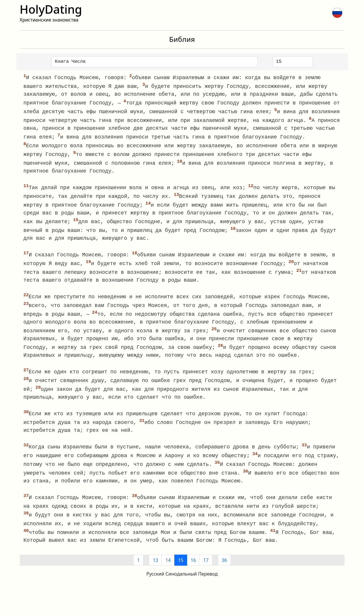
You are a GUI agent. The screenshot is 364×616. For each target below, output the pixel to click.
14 (168, 571)
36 (224, 571)
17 (206, 571)
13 (155, 571)
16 (193, 571)
